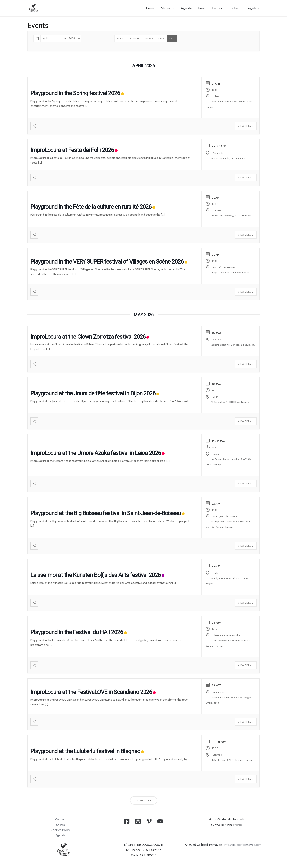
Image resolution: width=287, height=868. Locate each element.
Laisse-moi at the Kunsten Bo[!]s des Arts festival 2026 (96, 575)
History (218, 8)
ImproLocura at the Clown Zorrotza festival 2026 (88, 337)
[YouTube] (160, 821)
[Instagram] (138, 821)
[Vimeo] (149, 821)
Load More (144, 801)
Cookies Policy (60, 830)
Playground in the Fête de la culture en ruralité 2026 (91, 207)
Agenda (187, 8)
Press (203, 8)
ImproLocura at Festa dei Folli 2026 (72, 150)
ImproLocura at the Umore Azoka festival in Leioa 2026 (96, 453)
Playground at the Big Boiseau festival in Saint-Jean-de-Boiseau (106, 513)
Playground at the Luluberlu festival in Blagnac (85, 751)
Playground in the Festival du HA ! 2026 (77, 632)
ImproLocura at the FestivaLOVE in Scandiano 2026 (91, 692)
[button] (174, 8)
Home (152, 8)
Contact (234, 8)
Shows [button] (169, 8)
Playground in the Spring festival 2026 (75, 93)
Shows (60, 825)
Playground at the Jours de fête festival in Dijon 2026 (93, 393)
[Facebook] (127, 821)
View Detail (246, 126)
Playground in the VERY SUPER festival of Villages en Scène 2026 (107, 262)
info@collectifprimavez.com (243, 845)
